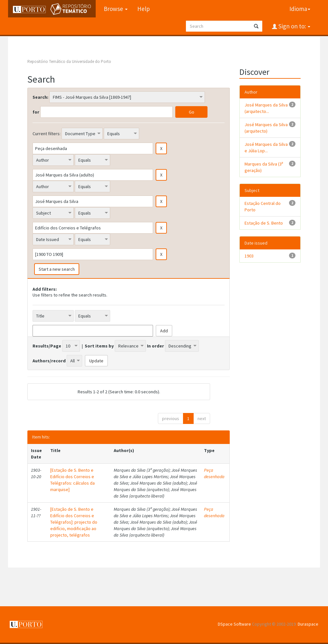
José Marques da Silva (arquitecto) (266, 128)
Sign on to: (294, 26)
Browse (116, 9)
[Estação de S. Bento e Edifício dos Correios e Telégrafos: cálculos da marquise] (72, 480)
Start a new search (57, 269)
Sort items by (99, 346)
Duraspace (308, 624)
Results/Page (47, 346)
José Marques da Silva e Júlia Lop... (266, 147)
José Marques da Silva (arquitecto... (266, 108)
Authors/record (49, 361)
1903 (249, 256)
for (36, 112)
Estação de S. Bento (264, 223)
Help (144, 9)
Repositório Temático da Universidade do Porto (69, 61)
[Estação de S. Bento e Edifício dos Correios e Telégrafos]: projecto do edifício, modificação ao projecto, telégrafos (74, 522)
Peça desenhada (214, 473)
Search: (40, 97)
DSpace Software (234, 624)
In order (155, 346)
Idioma (300, 9)
